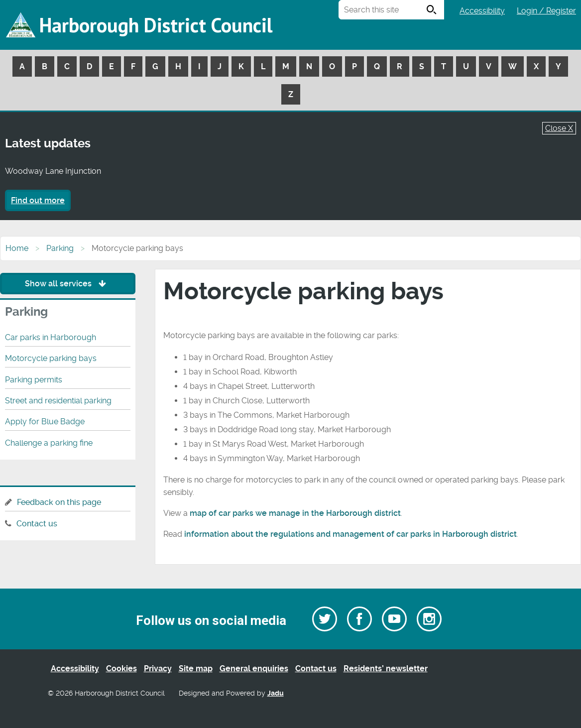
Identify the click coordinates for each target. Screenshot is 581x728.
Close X (559, 128)
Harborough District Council (156, 25)
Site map (196, 668)
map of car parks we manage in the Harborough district (295, 513)
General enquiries (254, 668)
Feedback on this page (59, 502)
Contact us (37, 524)
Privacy (158, 668)
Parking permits (34, 380)
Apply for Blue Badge (45, 422)
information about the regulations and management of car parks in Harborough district (350, 534)
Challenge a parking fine (49, 443)
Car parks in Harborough (51, 337)
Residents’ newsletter (386, 668)
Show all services (68, 284)
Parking (60, 248)
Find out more (38, 200)
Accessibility (482, 11)
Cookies (121, 668)
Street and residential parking (58, 401)
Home (17, 248)
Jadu (276, 693)
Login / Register (546, 11)
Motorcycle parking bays (51, 358)
